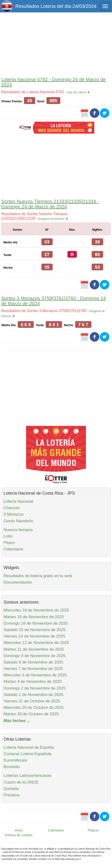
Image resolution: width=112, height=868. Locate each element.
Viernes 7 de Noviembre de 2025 (33, 669)
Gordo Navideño (18, 521)
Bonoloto (12, 767)
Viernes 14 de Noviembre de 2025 (34, 636)
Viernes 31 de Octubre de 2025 (32, 701)
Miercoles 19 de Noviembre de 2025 (36, 610)
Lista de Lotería (78, 92)
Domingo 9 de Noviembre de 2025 (35, 656)
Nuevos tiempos (18, 530)
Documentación (18, 582)
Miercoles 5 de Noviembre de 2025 (35, 675)
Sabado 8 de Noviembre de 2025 (34, 662)
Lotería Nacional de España (29, 747)
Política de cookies (19, 835)
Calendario (13, 549)
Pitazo (9, 543)
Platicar (93, 830)
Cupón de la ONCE (21, 782)
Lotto (8, 536)
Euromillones (15, 760)
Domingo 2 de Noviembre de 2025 (35, 688)
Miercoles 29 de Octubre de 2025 (34, 708)
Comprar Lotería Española (27, 754)
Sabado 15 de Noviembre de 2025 (35, 630)
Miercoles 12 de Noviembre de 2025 (36, 643)
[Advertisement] (56, 43)
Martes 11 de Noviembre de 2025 (34, 649)
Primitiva (11, 795)
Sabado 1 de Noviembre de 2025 (34, 695)
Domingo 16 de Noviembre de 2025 (36, 623)
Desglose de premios (53, 219)
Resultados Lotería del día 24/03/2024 (56, 6)
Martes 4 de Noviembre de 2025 (33, 682)
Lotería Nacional (18, 501)
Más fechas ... (17, 721)
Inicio (19, 830)
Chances (12, 508)
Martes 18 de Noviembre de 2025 (34, 617)
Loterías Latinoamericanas (28, 776)
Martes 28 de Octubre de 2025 (31, 714)
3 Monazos (14, 514)
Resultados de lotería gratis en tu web (38, 576)
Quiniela (11, 789)
